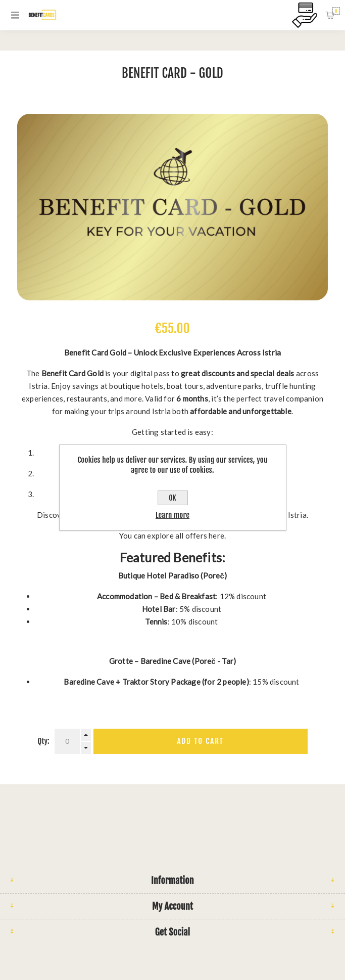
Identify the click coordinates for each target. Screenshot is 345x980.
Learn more (173, 515)
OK (172, 498)
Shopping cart (336, 11)
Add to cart (201, 741)
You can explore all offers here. (173, 536)
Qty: (44, 741)
